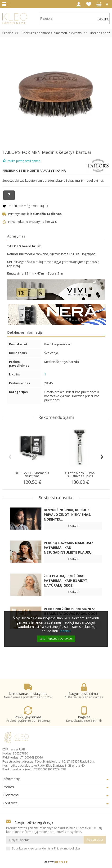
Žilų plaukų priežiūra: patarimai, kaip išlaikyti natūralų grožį (66, 581)
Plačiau (65, 631)
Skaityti (73, 526)
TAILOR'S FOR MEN (22, 152)
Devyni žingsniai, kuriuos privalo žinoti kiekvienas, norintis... (67, 515)
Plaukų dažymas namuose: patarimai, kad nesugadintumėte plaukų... (69, 548)
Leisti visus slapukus (56, 639)
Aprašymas (16, 236)
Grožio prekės (55, 392)
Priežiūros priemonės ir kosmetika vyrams (72, 394)
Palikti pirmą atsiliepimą (21, 160)
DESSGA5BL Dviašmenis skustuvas (32, 474)
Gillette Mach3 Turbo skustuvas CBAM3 (80, 474)
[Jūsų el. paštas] (45, 840)
